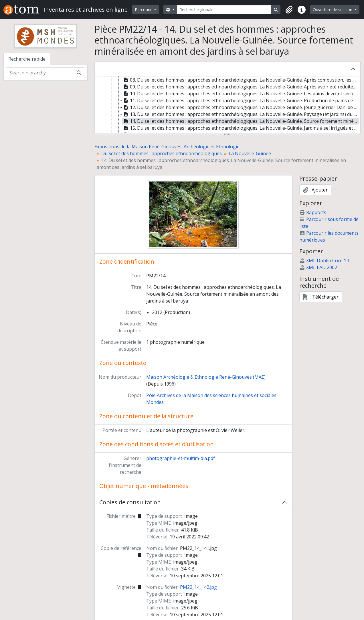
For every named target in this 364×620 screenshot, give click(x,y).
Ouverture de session (333, 10)
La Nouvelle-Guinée (250, 153)
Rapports (313, 212)
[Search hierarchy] (40, 73)
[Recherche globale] (224, 10)
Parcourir (144, 10)
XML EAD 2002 (318, 267)
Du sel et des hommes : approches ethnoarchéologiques (162, 153)
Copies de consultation (130, 502)
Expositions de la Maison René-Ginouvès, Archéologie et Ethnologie (167, 147)
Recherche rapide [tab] (27, 59)
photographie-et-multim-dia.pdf (181, 458)
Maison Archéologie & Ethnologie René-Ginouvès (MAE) (206, 377)
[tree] (227, 105)
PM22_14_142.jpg (198, 587)
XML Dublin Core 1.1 (325, 260)
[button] (289, 10)
